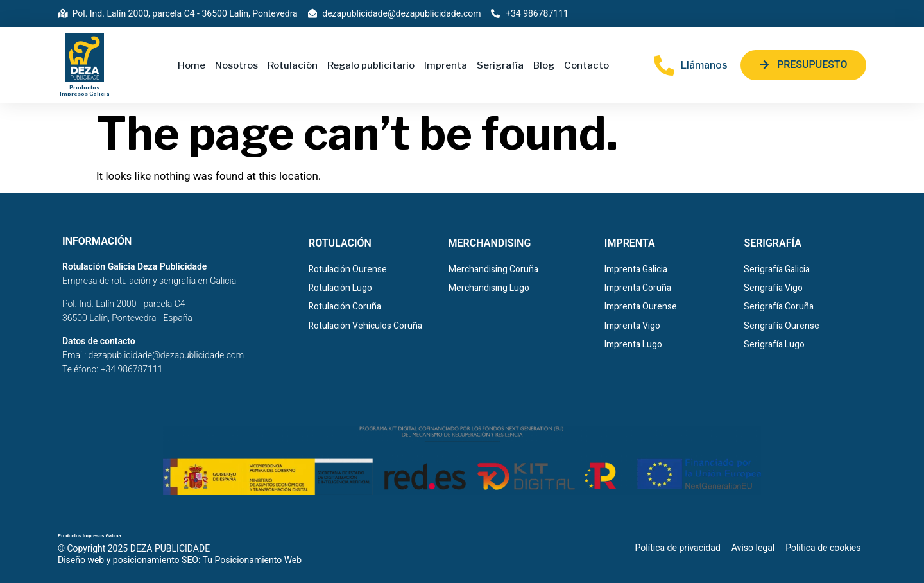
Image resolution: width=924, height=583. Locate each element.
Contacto (586, 65)
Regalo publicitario (371, 65)
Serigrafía (500, 65)
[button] (803, 65)
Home (192, 65)
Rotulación (293, 65)
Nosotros (236, 65)
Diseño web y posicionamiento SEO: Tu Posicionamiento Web (180, 560)
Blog (544, 65)
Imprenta (446, 65)
